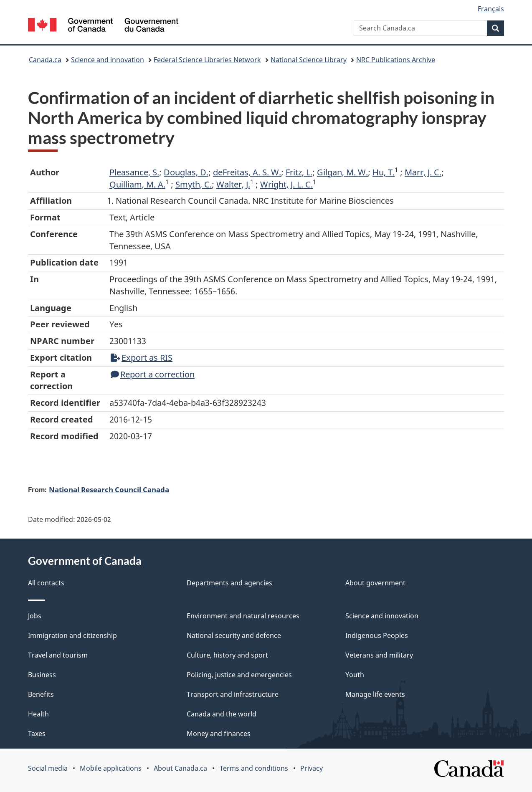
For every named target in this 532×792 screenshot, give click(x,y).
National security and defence (234, 635)
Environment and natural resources (243, 616)
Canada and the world (222, 714)
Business (42, 675)
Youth (355, 675)
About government (375, 583)
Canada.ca (45, 60)
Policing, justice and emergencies (239, 675)
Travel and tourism (58, 655)
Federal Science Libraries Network (207, 60)
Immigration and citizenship (72, 635)
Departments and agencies (229, 583)
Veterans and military (379, 655)
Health (38, 714)
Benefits (41, 694)
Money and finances (219, 734)
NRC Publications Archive (396, 60)
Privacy (312, 768)
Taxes (37, 734)
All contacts (46, 583)
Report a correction (153, 374)
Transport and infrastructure (233, 694)
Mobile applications (111, 768)
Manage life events (375, 694)
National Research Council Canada (109, 489)
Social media (48, 768)
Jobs (35, 616)
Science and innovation (108, 60)
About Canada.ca (180, 768)
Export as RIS (142, 358)
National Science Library (309, 60)
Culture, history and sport (227, 655)
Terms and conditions (254, 768)
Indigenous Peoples (377, 635)
